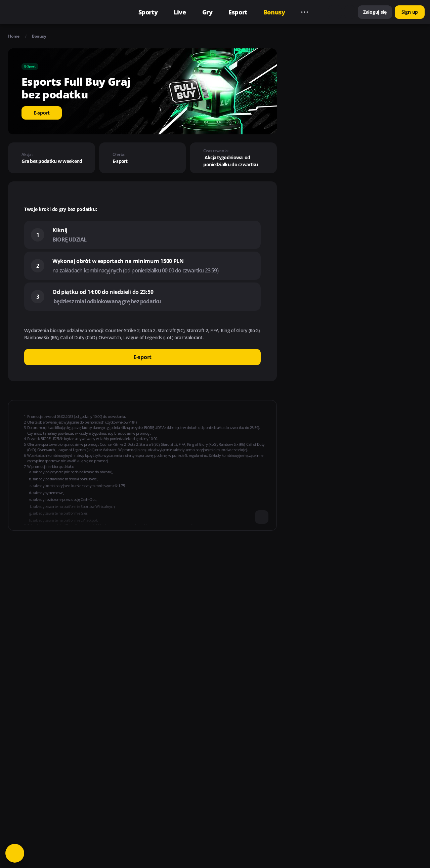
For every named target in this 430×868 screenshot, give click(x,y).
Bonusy (39, 36)
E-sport (42, 113)
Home (14, 36)
